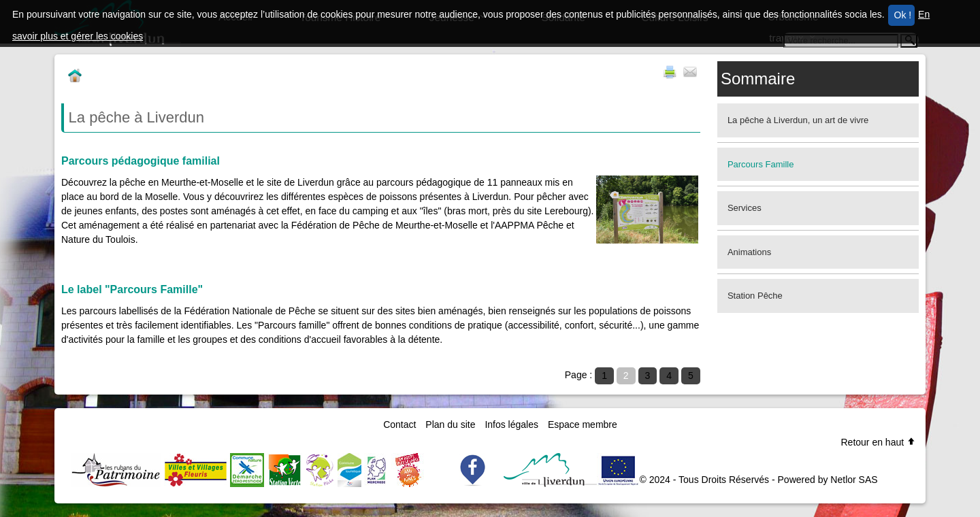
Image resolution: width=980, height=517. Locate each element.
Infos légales (511, 424)
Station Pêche (755, 296)
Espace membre (583, 424)
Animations (749, 252)
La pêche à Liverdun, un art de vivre (798, 120)
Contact (399, 424)
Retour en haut (878, 442)
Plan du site (450, 424)
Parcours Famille (761, 164)
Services (745, 208)
